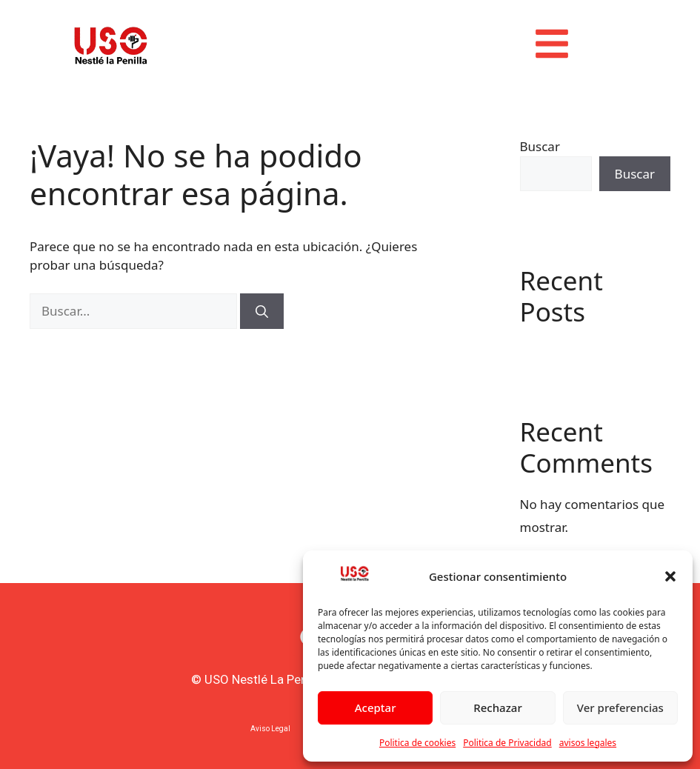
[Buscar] (262, 311)
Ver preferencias (620, 708)
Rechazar (498, 708)
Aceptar (376, 708)
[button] (670, 576)
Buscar (540, 146)
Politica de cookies (417, 743)
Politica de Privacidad (507, 743)
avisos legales (588, 743)
